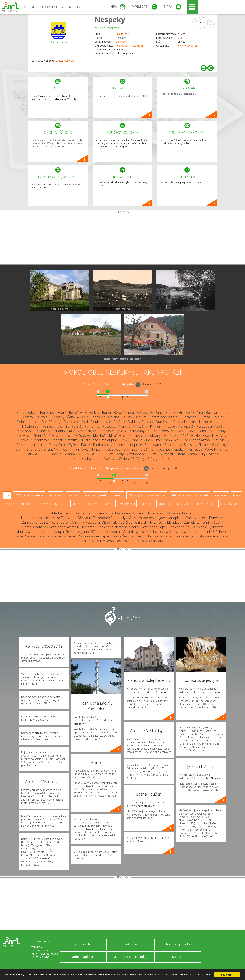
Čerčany (58, 417)
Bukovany (26, 417)
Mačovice (51, 435)
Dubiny (133, 422)
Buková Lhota (216, 412)
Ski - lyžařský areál (95, 495)
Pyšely (74, 445)
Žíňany (153, 458)
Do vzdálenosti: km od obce (109, 384)
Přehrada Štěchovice (213, 532)
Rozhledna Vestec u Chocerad (72, 527)
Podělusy (153, 440)
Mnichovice (136, 435)
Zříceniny (26, 504)
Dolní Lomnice (28, 422)
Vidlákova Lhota (35, 454)
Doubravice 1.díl (76, 422)
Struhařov (51, 449)
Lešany (220, 431)
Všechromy (115, 454)
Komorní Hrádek (163, 426)
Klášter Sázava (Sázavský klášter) (38, 536)
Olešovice (23, 440)
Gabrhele (180, 422)
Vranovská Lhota (91, 454)
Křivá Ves (76, 431)
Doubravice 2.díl (103, 422)
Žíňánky (139, 458)
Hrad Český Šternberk (146, 541)
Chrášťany (190, 417)
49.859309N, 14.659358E (130, 46)
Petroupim (109, 440)
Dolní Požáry (51, 422)
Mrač (167, 435)
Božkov (142, 412)
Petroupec (90, 440)
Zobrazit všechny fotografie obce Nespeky (122, 359)
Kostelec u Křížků (209, 426)
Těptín (66, 449)
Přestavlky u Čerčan (32, 445)
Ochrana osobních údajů (130, 957)
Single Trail (165, 504)
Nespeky (110, 19)
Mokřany (154, 435)
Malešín (67, 435)
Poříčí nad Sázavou (197, 440)
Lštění (36, 435)
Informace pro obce (178, 944)
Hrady (237, 495)
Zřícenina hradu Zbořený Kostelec (119, 513)
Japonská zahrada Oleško (210, 536)
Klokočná (140, 426)
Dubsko (147, 422)
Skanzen (117, 495)
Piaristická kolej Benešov (204, 518)
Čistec (205, 417)
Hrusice (221, 422)
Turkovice (81, 449)
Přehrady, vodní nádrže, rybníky (147, 495)
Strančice (33, 449)
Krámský (43, 431)
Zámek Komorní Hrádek (203, 522)
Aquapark (55, 495)
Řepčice (136, 445)
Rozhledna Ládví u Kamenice (69, 513)
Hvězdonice (29, 426)
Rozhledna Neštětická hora (118, 527)
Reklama (131, 944)
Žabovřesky (197, 454)
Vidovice (56, 454)
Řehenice (120, 445)
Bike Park (146, 504)
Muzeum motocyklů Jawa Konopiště (155, 518)
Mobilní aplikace (83, 957)
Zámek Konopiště (35, 522)
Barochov (47, 412)
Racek (86, 445)
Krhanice (59, 431)
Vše (7, 495)
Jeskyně (93, 504)
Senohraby (173, 445)
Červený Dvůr (77, 417)
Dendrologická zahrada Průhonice (162, 536)
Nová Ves (219, 435)
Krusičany (137, 431)
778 (180, 38)
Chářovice (98, 417)
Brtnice (184, 412)
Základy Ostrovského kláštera (104, 541)
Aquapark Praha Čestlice (115, 536)
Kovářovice (26, 431)
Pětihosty (57, 440)
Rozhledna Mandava (166, 522)
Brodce (171, 412)
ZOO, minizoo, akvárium (29, 495)
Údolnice (130, 449)
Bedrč (62, 412)
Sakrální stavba (229, 504)
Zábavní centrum (204, 504)
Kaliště (76, 426)
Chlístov (127, 417)
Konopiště (186, 426)
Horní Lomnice (201, 422)
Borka (107, 412)
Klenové (124, 426)
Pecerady (40, 440)
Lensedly (205, 431)
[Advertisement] (122, 239)
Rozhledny (221, 495)
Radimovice (102, 445)
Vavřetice (195, 449)
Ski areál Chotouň (33, 527)
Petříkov (73, 440)
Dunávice (163, 422)
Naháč (179, 435)
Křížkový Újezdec (114, 431)
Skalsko (190, 445)
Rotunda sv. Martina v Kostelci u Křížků (81, 522)
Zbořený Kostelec (87, 458)
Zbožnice (110, 458)
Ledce (59, 61)
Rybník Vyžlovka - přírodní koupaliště (42, 532)
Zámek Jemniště (211, 527)
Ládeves (167, 431)
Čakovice (42, 417)
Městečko (69, 61)
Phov (124, 440)
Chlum (141, 417)
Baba (20, 412)
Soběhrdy (219, 445)
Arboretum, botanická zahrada (190, 495)
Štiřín (19, 449)
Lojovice (23, 435)
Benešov (121, 42)
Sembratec (153, 445)
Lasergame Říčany (87, 532)
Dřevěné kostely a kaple (52, 504)
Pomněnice (171, 440)
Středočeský (123, 34)
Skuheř (204, 445)
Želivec (124, 458)
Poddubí (137, 440)
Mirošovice (117, 435)
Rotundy (77, 504)
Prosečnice (58, 445)
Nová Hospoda (198, 435)
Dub (121, 422)
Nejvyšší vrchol (126, 504)
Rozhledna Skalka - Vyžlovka (173, 532)
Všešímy (156, 454)
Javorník (63, 426)
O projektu (83, 944)
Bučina (198, 412)
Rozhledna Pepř (153, 527)
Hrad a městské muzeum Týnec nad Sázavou (56, 518)
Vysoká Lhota (175, 454)
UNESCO (73, 495)
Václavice (163, 449)
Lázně (107, 504)
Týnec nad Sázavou (106, 449)
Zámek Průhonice (80, 536)
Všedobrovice (137, 454)
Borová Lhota (124, 412)
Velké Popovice (216, 449)
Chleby (113, 417)
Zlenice (166, 458)
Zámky (11, 504)
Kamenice (92, 426)
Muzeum (182, 504)
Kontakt (178, 957)
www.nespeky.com (188, 46)
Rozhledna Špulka (182, 527)
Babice (32, 412)
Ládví (180, 431)
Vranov (70, 454)
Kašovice (109, 426)
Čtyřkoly (219, 417)
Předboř (221, 440)
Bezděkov (92, 412)
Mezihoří (100, 435)
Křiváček (92, 431)
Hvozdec (47, 426)
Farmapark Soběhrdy (109, 518)
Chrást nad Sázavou (165, 417)
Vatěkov (179, 449)
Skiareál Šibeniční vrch (130, 522)
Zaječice (214, 454)
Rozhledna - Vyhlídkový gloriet (126, 532)
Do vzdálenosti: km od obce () (105, 468)
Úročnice (147, 449)
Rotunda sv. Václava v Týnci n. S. (172, 513)
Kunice (152, 431)
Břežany (156, 412)
